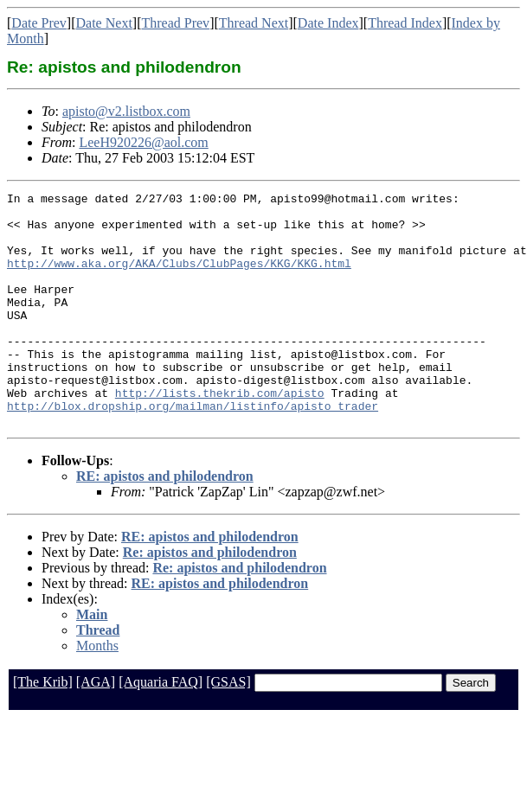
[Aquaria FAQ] (161, 729)
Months (97, 692)
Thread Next (254, 23)
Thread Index (405, 23)
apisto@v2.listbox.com (126, 111)
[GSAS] (228, 729)
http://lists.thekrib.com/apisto (220, 434)
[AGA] (96, 729)
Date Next (104, 23)
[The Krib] (43, 729)
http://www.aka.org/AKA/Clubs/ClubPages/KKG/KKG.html (179, 278)
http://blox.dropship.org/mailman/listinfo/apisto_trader (193, 450)
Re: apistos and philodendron (210, 599)
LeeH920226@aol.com (143, 142)
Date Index (328, 23)
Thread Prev (175, 23)
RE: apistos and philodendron (165, 523)
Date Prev (39, 23)
